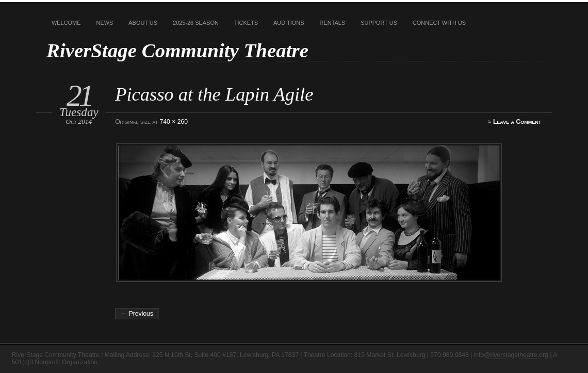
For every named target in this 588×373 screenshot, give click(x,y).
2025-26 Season (196, 23)
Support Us (379, 23)
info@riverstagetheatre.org (511, 355)
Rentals (333, 23)
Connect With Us (439, 23)
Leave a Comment (517, 122)
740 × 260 (174, 122)
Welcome (66, 23)
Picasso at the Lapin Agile (214, 94)
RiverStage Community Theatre (177, 50)
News (105, 23)
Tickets (246, 23)
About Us (143, 23)
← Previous (137, 314)
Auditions (289, 23)
